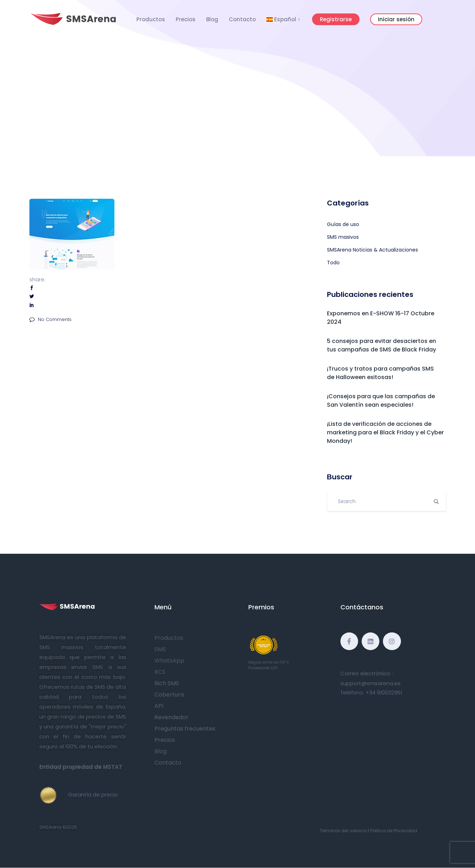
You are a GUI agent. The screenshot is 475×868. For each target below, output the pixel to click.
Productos (151, 19)
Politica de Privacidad (394, 831)
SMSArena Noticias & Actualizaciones (372, 250)
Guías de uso (343, 224)
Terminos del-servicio (343, 831)
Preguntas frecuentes (185, 729)
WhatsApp (169, 661)
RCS (160, 672)
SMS (160, 649)
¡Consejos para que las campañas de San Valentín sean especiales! (381, 401)
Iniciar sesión (396, 19)
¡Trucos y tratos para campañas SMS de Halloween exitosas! (380, 373)
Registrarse (336, 19)
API (159, 706)
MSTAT (113, 767)
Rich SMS (167, 683)
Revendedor (171, 717)
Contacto (242, 19)
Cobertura (169, 695)
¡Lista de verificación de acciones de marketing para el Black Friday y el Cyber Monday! (385, 432)
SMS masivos (343, 237)
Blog (212, 19)
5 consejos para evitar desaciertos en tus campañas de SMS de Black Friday (381, 345)
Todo (333, 263)
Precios (186, 19)
